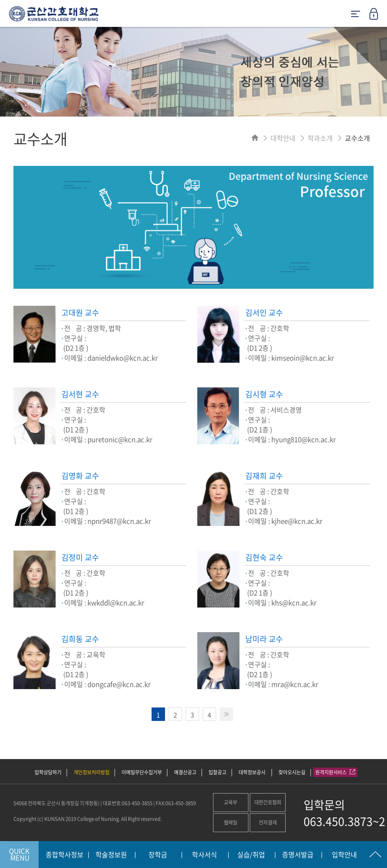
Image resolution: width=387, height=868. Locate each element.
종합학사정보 (65, 855)
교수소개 (357, 138)
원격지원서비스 (335, 772)
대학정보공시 (252, 772)
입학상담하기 (48, 772)
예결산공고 (185, 772)
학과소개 (320, 138)
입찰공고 (217, 772)
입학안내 (344, 855)
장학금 (158, 855)
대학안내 (283, 138)
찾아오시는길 (292, 772)
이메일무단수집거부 (142, 772)
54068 (20, 803)
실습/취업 (251, 855)
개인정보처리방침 (91, 772)
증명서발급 (298, 855)
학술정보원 (111, 855)
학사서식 (204, 855)
